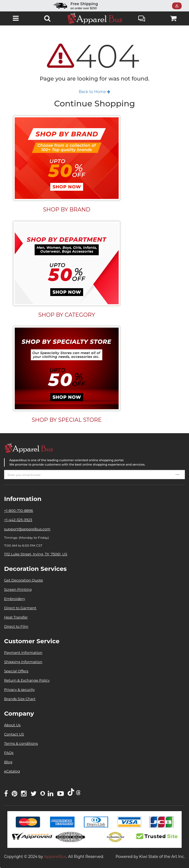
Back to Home (95, 92)
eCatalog (12, 771)
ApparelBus (55, 857)
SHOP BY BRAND (67, 210)
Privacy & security (19, 690)
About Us (12, 725)
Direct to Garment (20, 608)
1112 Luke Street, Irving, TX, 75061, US (36, 554)
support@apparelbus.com (27, 529)
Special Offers (16, 671)
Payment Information (23, 652)
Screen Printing (18, 589)
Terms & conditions (21, 743)
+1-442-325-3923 (18, 520)
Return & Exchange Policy (27, 680)
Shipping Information (23, 662)
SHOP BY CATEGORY (67, 315)
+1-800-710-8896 (19, 510)
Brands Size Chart (20, 699)
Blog (8, 762)
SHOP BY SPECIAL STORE (67, 420)
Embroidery (15, 599)
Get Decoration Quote (24, 580)
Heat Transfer (16, 617)
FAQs (9, 753)
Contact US (14, 734)
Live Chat (142, 19)
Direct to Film (16, 626)
